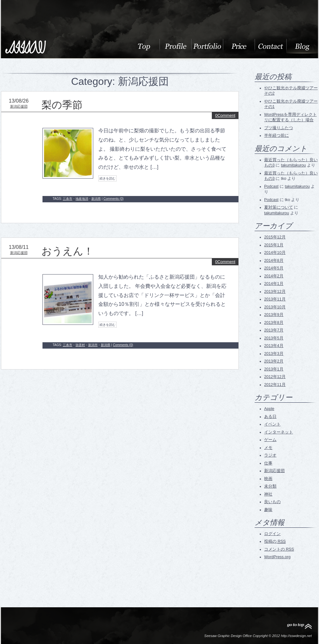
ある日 (270, 417)
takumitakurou (293, 165)
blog (302, 46)
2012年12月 (275, 377)
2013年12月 (275, 292)
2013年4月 (274, 346)
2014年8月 (274, 261)
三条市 (68, 199)
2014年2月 (274, 276)
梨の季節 (62, 105)
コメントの (279, 549)
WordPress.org (277, 557)
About (144, 46)
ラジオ (270, 455)
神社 (268, 494)
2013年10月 (275, 307)
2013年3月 (274, 354)
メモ (268, 448)
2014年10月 (275, 253)
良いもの (272, 502)
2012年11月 (275, 385)
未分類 (270, 486)
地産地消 (82, 199)
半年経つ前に (277, 136)
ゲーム (270, 440)
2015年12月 (275, 237)
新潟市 (93, 345)
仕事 (268, 463)
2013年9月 (274, 315)
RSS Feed (275, 573)
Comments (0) (113, 199)
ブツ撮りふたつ (279, 128)
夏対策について (279, 207)
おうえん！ (68, 251)
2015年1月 (274, 245)
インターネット (279, 432)
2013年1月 (274, 369)
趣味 (268, 510)
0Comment (225, 115)
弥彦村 (80, 345)
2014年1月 (274, 284)
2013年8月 (274, 323)
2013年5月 (274, 338)
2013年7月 (274, 330)
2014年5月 (274, 268)
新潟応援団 (19, 106)
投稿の (275, 541)
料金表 (239, 46)
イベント (272, 424)
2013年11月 (275, 299)
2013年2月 (274, 361)
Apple (269, 409)
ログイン (272, 534)
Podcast (271, 186)
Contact (270, 46)
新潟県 (96, 199)
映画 (268, 479)
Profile (175, 46)
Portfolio (207, 46)
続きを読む (107, 178)
